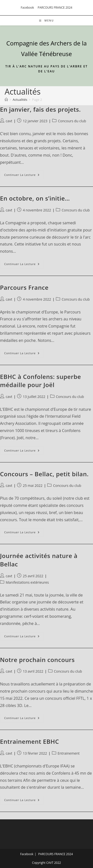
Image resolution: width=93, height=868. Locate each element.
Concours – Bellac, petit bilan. (44, 474)
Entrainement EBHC (30, 741)
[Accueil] (6, 100)
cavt (9, 121)
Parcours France (24, 287)
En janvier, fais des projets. (40, 109)
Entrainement (69, 753)
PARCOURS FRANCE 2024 (55, 8)
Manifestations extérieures (27, 582)
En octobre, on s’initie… (35, 198)
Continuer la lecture (24, 176)
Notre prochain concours (37, 660)
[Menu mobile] (46, 21)
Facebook (27, 8)
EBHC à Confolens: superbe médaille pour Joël (40, 381)
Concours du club (72, 121)
